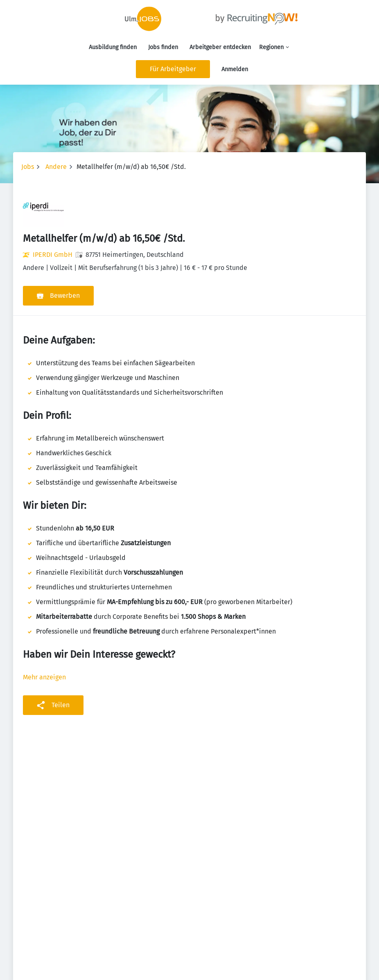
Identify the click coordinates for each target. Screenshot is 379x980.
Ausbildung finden (113, 47)
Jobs (28, 167)
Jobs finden (163, 47)
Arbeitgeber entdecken (220, 47)
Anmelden (235, 69)
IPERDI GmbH (53, 255)
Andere (56, 167)
